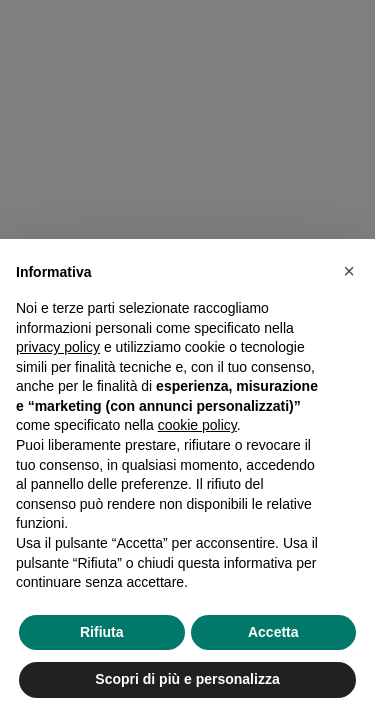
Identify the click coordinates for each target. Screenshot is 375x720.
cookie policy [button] (197, 425)
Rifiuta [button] (102, 632)
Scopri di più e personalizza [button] (187, 679)
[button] (349, 271)
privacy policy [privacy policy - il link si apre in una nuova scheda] (58, 347)
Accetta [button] (273, 632)
